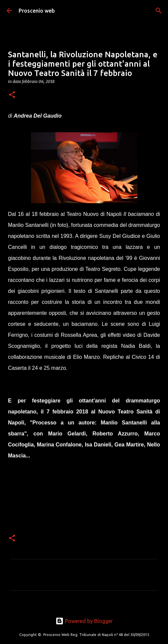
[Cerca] (159, 11)
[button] (12, 95)
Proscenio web (37, 11)
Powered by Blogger (84, 621)
